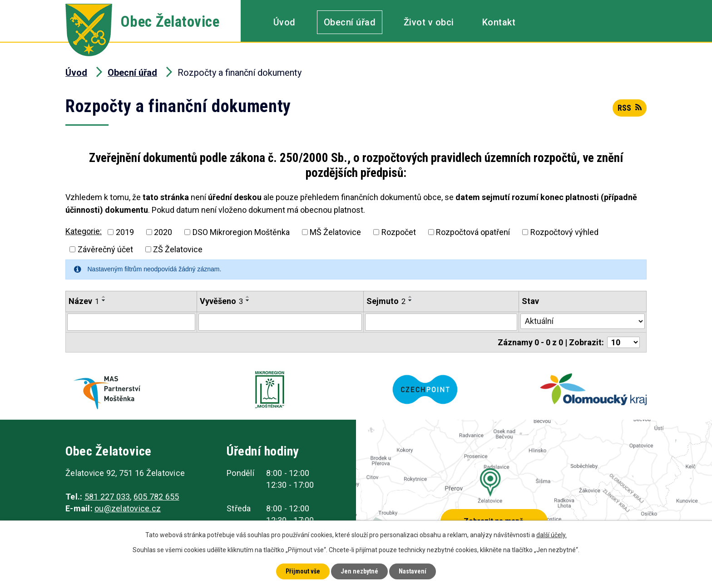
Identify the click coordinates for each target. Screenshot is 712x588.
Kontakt (499, 22)
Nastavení (413, 571)
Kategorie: (84, 231)
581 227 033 (107, 497)
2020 (163, 232)
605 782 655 (156, 497)
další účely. (551, 535)
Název (84, 301)
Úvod (284, 22)
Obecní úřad (350, 22)
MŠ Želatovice (335, 232)
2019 (125, 232)
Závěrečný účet (105, 249)
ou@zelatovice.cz (128, 508)
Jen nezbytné (359, 571)
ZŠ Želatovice (178, 249)
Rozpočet (399, 232)
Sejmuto (386, 301)
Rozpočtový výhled (564, 232)
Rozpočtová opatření (473, 232)
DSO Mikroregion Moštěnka (241, 232)
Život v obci (429, 22)
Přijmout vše (303, 571)
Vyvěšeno (221, 301)
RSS (630, 108)
